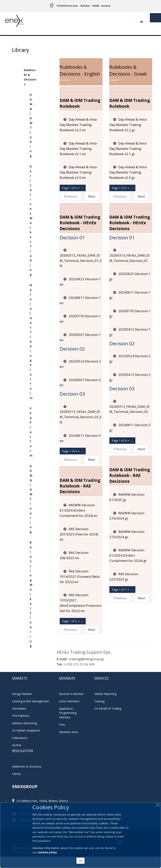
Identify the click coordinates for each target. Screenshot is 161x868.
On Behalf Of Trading (108, 708)
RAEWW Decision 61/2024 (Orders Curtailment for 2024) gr (128, 555)
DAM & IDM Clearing (31, 499)
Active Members (69, 701)
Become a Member (71, 694)
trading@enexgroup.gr (87, 659)
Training (99, 701)
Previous (70, 196)
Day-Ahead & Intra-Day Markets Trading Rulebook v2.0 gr (128, 172)
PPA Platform (31, 432)
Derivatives (19, 708)
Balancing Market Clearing (31, 594)
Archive (17, 745)
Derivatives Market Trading (31, 220)
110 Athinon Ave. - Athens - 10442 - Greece (83, 6)
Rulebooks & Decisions (30, 77)
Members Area (68, 732)
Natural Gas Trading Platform (31, 341)
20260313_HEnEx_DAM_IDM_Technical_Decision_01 (130, 255)
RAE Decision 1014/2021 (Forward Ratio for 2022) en (80, 576)
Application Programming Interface (70, 713)
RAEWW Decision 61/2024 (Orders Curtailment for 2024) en (79, 510)
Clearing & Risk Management (31, 701)
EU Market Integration (26, 730)
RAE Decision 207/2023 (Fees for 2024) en (79, 534)
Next (92, 196)
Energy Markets (22, 694)
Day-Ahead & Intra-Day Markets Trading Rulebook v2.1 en (79, 149)
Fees (62, 725)
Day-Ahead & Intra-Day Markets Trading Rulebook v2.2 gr (128, 125)
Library (16, 774)
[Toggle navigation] (155, 18)
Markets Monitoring (25, 723)
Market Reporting (105, 694)
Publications (20, 738)
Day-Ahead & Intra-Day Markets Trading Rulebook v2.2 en (79, 125)
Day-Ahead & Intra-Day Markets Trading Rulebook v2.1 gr (128, 149)
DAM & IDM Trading (31, 125)
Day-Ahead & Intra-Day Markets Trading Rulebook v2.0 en (79, 172)
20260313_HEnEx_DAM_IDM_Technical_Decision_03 (130, 406)
